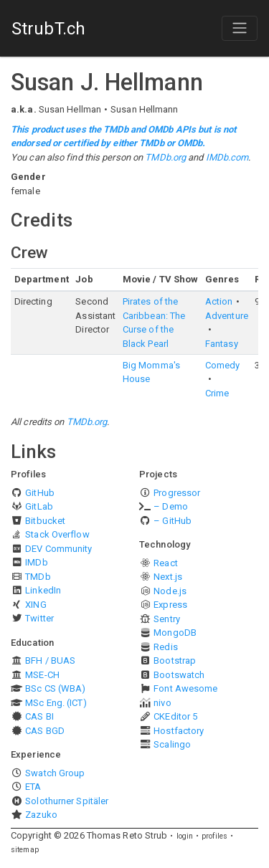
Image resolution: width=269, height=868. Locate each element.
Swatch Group (55, 773)
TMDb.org (165, 157)
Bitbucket (45, 521)
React (166, 563)
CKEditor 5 (175, 716)
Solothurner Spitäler (67, 801)
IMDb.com (227, 157)
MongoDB (175, 633)
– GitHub (173, 521)
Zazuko (41, 815)
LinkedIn (43, 590)
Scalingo (172, 744)
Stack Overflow (57, 534)
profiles (214, 836)
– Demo (171, 506)
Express (170, 605)
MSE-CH (42, 675)
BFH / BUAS (50, 660)
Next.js (168, 577)
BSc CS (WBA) (55, 688)
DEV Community (58, 549)
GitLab (39, 506)
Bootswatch (179, 675)
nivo (162, 703)
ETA (33, 787)
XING (36, 605)
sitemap (25, 850)
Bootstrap (175, 660)
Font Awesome (185, 688)
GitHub (40, 493)
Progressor (177, 493)
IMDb (36, 562)
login (185, 836)
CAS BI (39, 716)
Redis (166, 647)
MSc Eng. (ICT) (56, 703)
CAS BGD (45, 731)
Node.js (170, 591)
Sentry (167, 619)
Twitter (39, 618)
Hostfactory (179, 731)
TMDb (38, 577)
